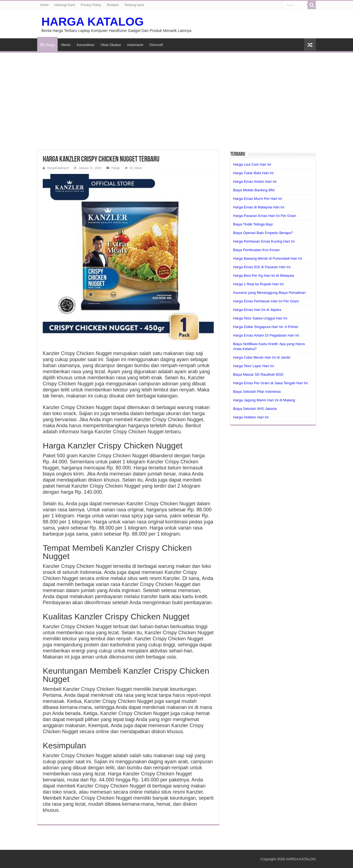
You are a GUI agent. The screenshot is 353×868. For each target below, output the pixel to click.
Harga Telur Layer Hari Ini (253, 366)
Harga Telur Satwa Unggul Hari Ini (260, 318)
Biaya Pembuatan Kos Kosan (256, 250)
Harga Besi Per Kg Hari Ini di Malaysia (264, 276)
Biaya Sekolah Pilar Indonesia (257, 392)
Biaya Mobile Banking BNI (254, 190)
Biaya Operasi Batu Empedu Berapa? (263, 233)
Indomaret (135, 45)
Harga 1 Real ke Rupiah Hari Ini (258, 284)
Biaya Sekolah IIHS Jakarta (255, 409)
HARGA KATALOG (93, 22)
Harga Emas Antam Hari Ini (255, 182)
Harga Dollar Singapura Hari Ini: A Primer (266, 327)
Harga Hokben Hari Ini (251, 417)
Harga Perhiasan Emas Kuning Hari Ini (264, 241)
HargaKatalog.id (58, 168)
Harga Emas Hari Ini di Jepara (257, 310)
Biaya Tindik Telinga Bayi (253, 224)
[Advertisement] (176, 98)
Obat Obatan (111, 45)
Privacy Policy (91, 5)
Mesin (66, 45)
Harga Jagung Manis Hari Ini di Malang (264, 400)
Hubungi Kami (65, 5)
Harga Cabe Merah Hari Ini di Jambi (262, 357)
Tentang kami (134, 5)
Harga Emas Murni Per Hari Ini (257, 199)
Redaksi (113, 5)
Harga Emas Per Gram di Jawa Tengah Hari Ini (270, 383)
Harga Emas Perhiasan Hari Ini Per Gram (266, 301)
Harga (47, 45)
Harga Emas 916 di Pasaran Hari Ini (262, 267)
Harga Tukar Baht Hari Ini (253, 173)
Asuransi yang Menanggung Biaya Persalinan (269, 293)
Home (44, 5)
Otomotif (156, 45)
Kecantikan (85, 45)
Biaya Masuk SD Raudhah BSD (258, 374)
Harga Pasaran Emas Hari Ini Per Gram (265, 216)
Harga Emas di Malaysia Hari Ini (259, 207)
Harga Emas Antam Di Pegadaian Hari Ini (266, 335)
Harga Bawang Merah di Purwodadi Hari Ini (268, 258)
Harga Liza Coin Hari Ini (252, 164)
